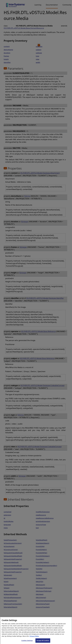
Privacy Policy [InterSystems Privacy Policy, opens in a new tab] (34, 638)
